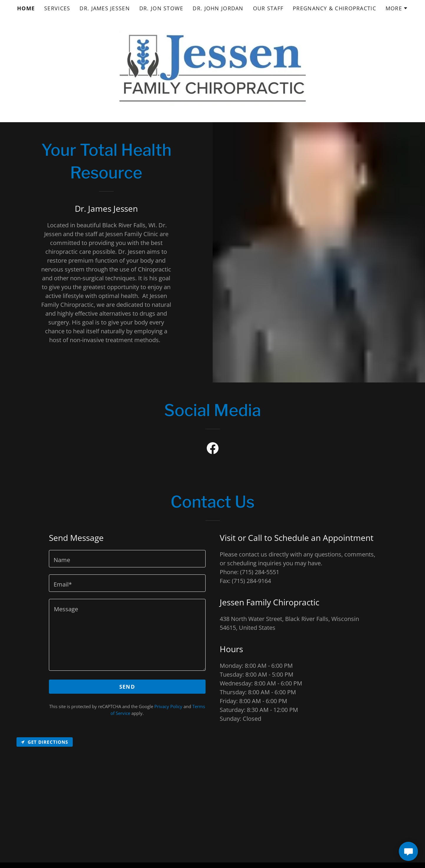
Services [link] (57, 8)
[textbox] (127, 559)
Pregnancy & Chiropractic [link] (334, 8)
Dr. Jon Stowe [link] (161, 8)
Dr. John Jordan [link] (218, 8)
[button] (397, 8)
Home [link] (26, 8)
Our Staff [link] (268, 8)
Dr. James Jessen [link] (105, 8)
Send (127, 687)
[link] (213, 449)
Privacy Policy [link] (168, 706)
